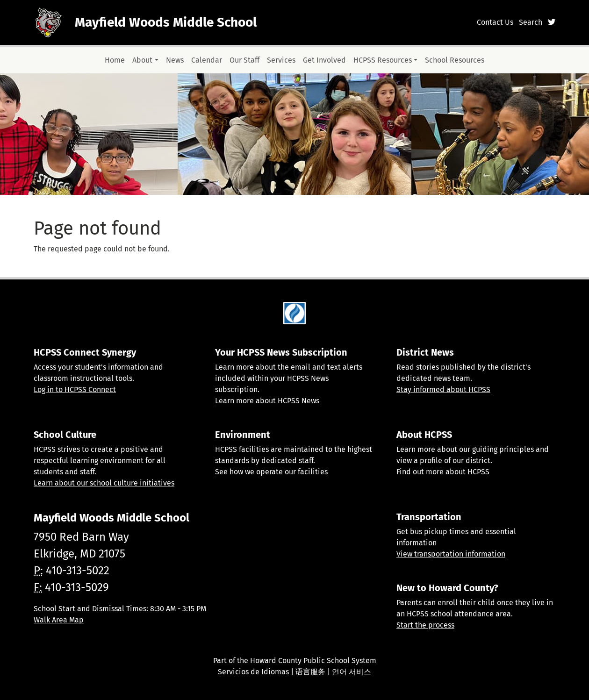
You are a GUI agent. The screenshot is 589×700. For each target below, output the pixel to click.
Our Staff (244, 60)
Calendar (207, 60)
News (175, 60)
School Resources (455, 60)
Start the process (425, 625)
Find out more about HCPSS (443, 472)
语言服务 (310, 672)
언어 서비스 (352, 672)
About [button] (142, 60)
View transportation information (451, 554)
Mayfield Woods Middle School (166, 22)
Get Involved (324, 60)
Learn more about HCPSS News (267, 401)
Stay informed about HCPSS (443, 389)
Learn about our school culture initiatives (104, 483)
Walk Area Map (59, 620)
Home (115, 60)
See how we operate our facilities (271, 472)
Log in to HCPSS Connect (75, 389)
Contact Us (495, 22)
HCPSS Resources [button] (383, 60)
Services (281, 60)
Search (531, 22)
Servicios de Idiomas (253, 672)
